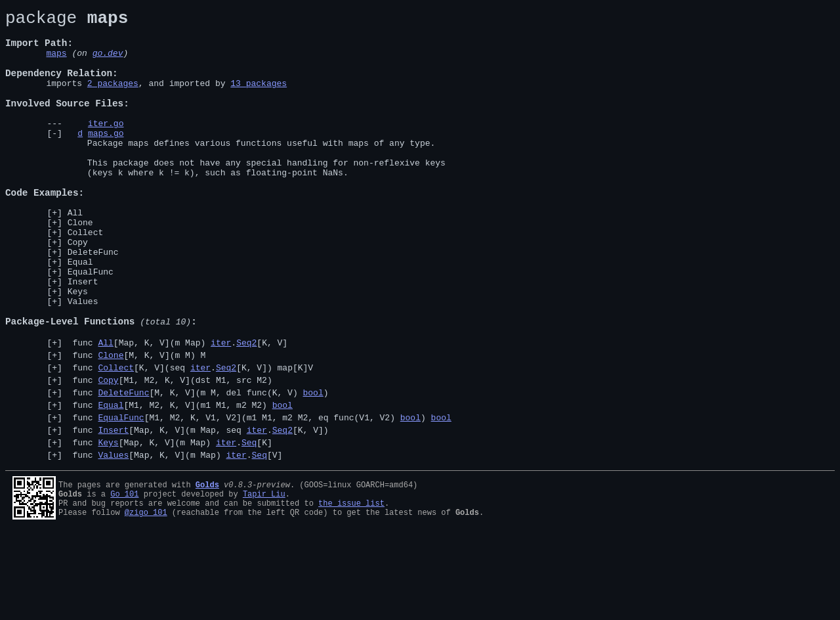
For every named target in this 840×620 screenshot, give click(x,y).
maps (56, 62)
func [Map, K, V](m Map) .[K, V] (178, 409)
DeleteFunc (93, 301)
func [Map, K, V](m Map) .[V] (175, 539)
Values (83, 360)
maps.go (106, 158)
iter (221, 409)
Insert (83, 336)
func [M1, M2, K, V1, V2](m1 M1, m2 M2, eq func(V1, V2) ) (260, 496)
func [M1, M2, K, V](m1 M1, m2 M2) (180, 481)
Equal (80, 313)
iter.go (106, 146)
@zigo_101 (146, 601)
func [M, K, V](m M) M (137, 424)
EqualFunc (91, 324)
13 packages (259, 99)
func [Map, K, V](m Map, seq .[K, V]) (198, 510)
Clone (80, 265)
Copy (78, 289)
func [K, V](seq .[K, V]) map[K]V (190, 438)
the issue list (351, 589)
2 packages (113, 99)
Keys (78, 348)
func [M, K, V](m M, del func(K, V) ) (198, 467)
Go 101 (124, 578)
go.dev (108, 62)
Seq (249, 525)
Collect (86, 277)
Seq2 (246, 409)
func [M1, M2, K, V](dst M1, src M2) (170, 453)
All (75, 254)
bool (313, 467)
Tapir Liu (264, 578)
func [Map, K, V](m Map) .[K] (170, 525)
